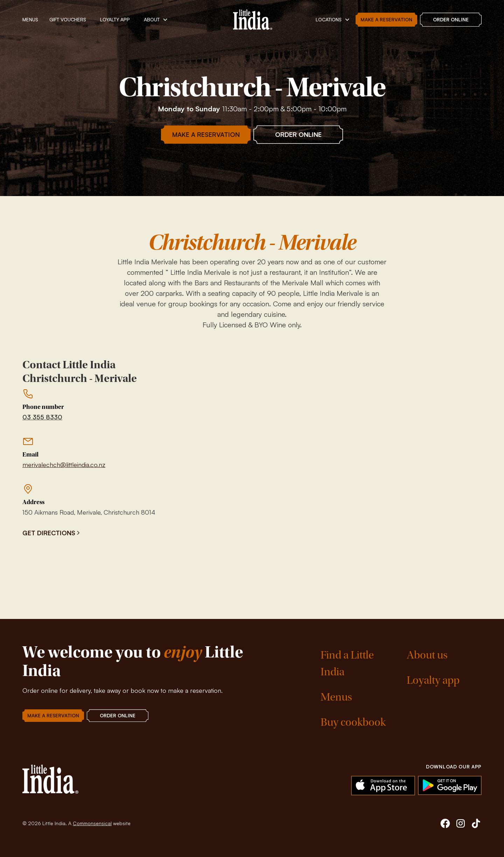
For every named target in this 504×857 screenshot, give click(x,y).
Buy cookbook (353, 722)
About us (427, 655)
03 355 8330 (42, 417)
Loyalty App (115, 19)
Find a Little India (347, 664)
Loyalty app (433, 680)
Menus (336, 697)
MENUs (30, 19)
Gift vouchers (68, 19)
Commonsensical (92, 823)
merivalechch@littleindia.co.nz (64, 465)
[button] (156, 20)
